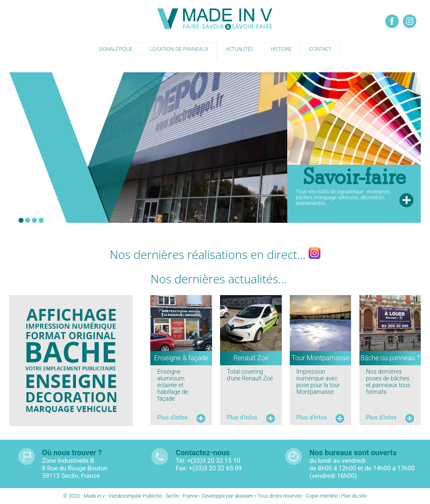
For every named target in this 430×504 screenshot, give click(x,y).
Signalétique (116, 49)
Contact (320, 49)
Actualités (240, 49)
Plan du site (354, 496)
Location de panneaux (179, 49)
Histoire (281, 49)
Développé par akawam (228, 496)
